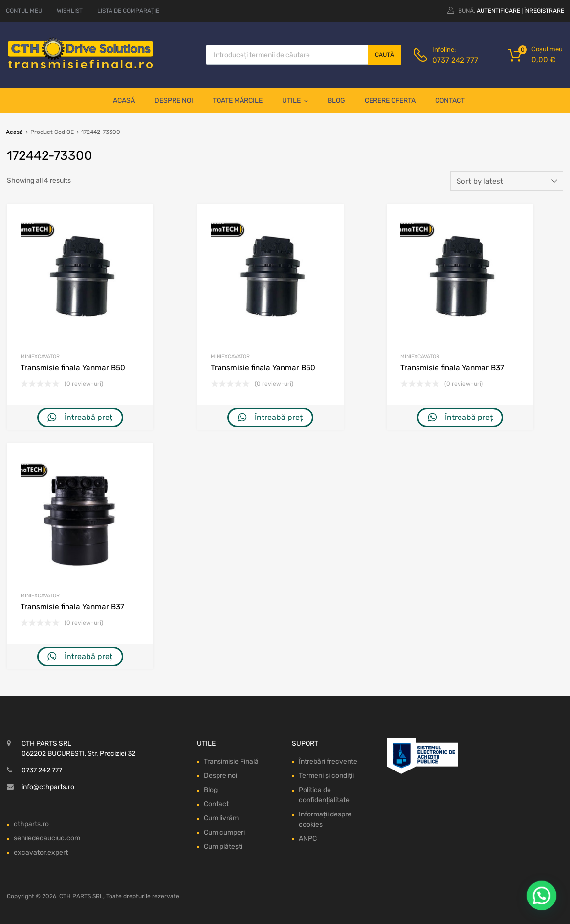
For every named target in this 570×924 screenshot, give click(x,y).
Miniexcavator (40, 357)
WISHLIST (70, 11)
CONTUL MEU (24, 11)
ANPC (308, 839)
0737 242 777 (455, 60)
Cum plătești (223, 847)
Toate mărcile (238, 100)
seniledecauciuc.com (47, 838)
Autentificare (498, 11)
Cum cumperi (224, 832)
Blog (336, 100)
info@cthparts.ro (48, 787)
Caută (384, 55)
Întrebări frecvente (328, 761)
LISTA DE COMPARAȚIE (128, 11)
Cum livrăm (221, 818)
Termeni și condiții (326, 776)
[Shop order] (507, 181)
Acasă (124, 100)
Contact (450, 100)
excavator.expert (41, 852)
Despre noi (174, 100)
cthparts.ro (31, 824)
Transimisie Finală (231, 761)
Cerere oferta (390, 100)
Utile (295, 101)
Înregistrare (544, 11)
